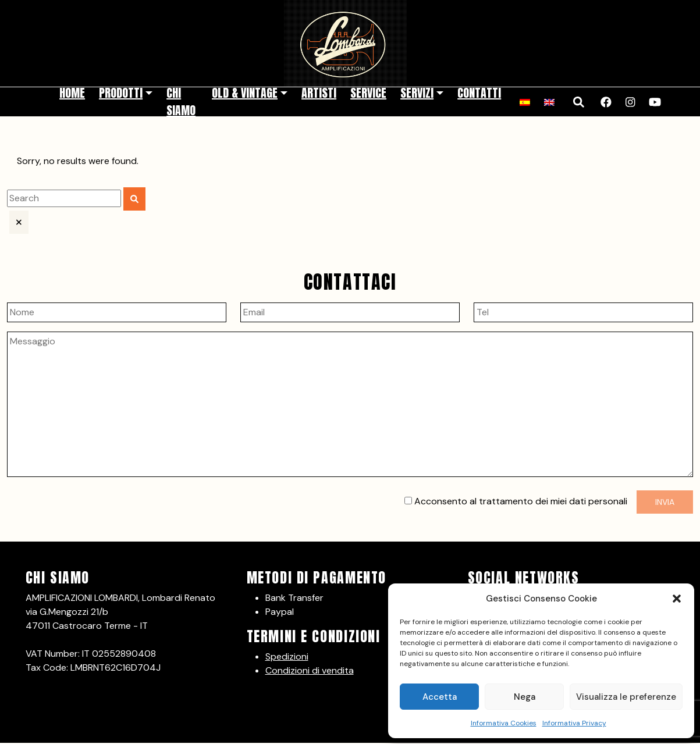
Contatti (479, 93)
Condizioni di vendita (310, 670)
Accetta (440, 697)
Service (368, 93)
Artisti (319, 93)
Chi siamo (181, 102)
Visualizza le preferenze (626, 697)
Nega (525, 697)
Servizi (417, 93)
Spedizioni (287, 656)
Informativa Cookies (504, 723)
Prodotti (121, 93)
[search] (64, 198)
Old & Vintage (245, 93)
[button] (677, 599)
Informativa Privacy (574, 723)
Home (72, 93)
